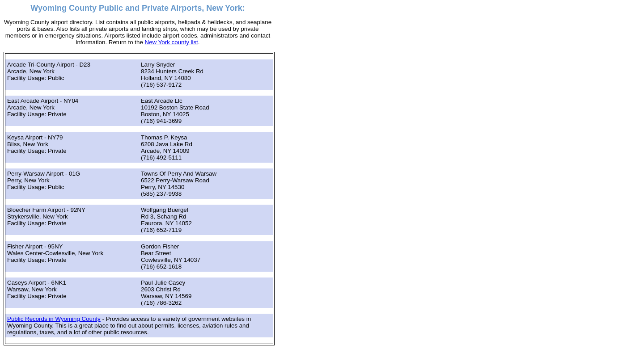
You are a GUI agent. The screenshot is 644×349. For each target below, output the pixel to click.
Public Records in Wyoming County (54, 319)
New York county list (172, 42)
